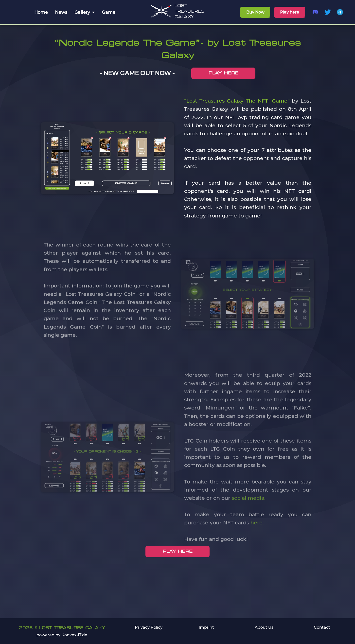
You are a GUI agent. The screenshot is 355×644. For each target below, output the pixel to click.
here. (257, 530)
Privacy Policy (149, 627)
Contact (322, 627)
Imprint (206, 627)
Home (41, 12)
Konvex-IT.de (74, 635)
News (61, 12)
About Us (264, 627)
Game (109, 12)
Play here (290, 12)
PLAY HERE (223, 73)
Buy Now (255, 12)
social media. (249, 505)
